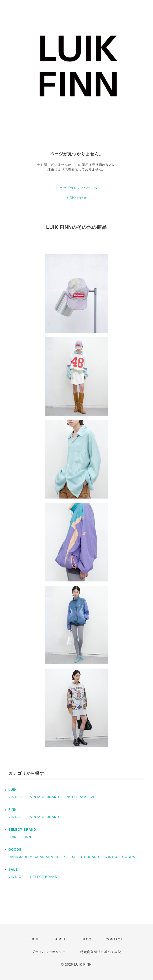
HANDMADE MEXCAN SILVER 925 (37, 857)
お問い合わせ (77, 198)
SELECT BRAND (22, 830)
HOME (36, 939)
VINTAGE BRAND (45, 797)
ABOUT (61, 939)
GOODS (15, 850)
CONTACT (114, 939)
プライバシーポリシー (49, 952)
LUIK (13, 790)
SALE (13, 870)
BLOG (86, 939)
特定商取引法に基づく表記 (101, 952)
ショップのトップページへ (77, 188)
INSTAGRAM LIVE (81, 797)
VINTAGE (16, 797)
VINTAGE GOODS (120, 857)
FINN (13, 810)
